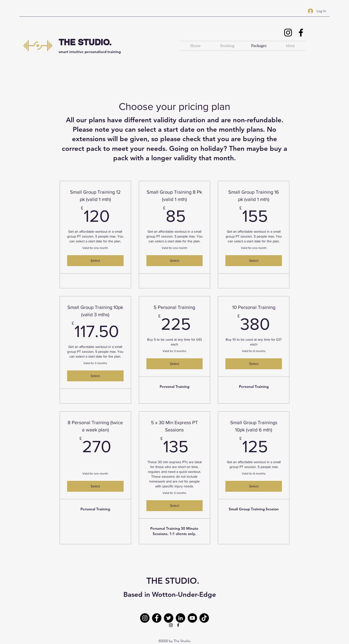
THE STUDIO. (85, 42)
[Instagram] (288, 33)
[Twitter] (169, 618)
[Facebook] (301, 33)
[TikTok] (204, 618)
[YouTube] (192, 618)
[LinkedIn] (180, 618)
